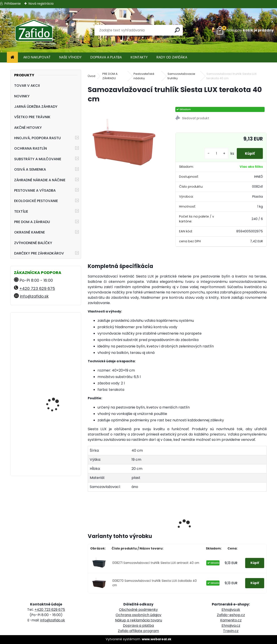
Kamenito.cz (231, 620)
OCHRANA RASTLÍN (31, 148)
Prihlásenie (13, 4)
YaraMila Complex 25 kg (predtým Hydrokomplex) (58, 427)
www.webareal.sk (157, 639)
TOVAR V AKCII (27, 86)
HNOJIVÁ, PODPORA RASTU (37, 138)
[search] (177, 30)
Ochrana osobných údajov (138, 615)
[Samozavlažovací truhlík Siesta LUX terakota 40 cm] (124, 144)
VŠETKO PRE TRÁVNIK (32, 117)
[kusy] (215, 153)
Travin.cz (231, 631)
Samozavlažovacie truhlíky (181, 76)
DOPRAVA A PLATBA (106, 57)
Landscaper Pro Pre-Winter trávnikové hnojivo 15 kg (55, 337)
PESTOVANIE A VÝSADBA (35, 190)
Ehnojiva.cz (231, 626)
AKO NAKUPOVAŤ (37, 57)
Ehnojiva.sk (231, 610)
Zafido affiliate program (138, 631)
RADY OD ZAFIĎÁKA (172, 57)
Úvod (92, 76)
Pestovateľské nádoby (144, 76)
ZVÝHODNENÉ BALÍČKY (33, 243)
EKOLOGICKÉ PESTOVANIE (36, 201)
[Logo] (34, 30)
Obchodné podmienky (138, 610)
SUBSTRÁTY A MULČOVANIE (38, 159)
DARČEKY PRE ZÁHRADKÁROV (39, 253)
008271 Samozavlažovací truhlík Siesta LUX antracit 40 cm (156, 563)
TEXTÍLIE (21, 211)
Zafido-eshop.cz (231, 615)
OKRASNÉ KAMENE (30, 232)
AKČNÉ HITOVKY (28, 128)
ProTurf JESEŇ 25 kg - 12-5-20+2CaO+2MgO (56, 373)
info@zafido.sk (34, 296)
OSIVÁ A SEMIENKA (30, 169)
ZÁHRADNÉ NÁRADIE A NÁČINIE (40, 180)
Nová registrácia (41, 4)
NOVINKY (22, 96)
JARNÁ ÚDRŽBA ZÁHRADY (36, 107)
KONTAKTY (139, 57)
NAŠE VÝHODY (70, 57)
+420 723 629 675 (37, 288)
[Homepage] (12, 57)
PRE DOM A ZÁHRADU (32, 222)
